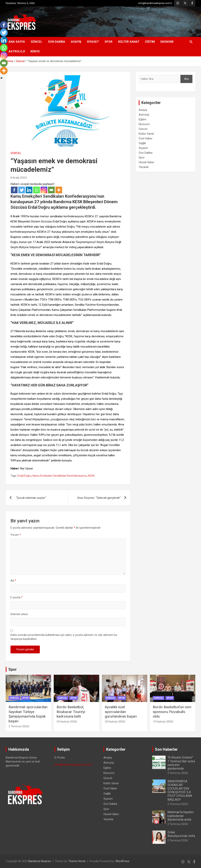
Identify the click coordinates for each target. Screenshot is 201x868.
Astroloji (17, 51)
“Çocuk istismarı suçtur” (31, 498)
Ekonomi (167, 42)
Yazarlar (144, 167)
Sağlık (142, 143)
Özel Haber (146, 138)
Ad (13, 581)
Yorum (16, 535)
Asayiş (76, 42)
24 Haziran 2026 (66, 722)
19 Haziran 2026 (163, 722)
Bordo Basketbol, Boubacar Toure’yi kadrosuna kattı (71, 712)
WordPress (122, 861)
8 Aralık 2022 (18, 178)
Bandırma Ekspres (40, 861)
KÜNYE (35, 51)
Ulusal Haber (147, 162)
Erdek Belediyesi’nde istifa (181, 834)
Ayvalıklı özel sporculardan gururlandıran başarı (121, 712)
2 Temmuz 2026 (18, 726)
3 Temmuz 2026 (177, 773)
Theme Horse (77, 861)
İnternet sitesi (19, 614)
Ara (186, 79)
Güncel (36, 42)
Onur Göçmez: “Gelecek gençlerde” (99, 498)
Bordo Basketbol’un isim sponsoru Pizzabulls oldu (172, 712)
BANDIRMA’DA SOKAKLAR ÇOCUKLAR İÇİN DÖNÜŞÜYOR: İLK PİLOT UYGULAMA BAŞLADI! (180, 790)
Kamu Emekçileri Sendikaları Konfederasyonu (60, 476)
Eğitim (150, 42)
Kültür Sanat (129, 42)
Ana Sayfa (17, 42)
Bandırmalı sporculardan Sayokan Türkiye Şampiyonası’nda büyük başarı (28, 714)
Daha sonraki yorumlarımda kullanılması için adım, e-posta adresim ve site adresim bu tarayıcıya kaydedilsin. (64, 637)
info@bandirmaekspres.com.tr (155, 3)
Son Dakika (57, 42)
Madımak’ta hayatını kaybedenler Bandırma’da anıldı (181, 816)
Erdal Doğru (24, 476)
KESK (91, 476)
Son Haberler (166, 749)
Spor (109, 42)
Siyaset (93, 42)
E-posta (16, 597)
